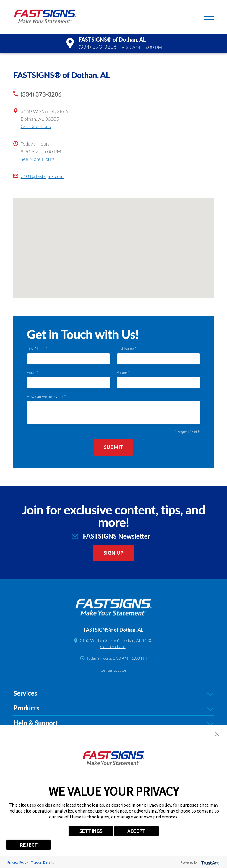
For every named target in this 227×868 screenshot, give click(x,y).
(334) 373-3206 (98, 47)
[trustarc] (210, 862)
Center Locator (113, 670)
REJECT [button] (29, 845)
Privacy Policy (18, 862)
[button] (209, 17)
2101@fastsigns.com (42, 176)
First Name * (37, 349)
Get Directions (36, 126)
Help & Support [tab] (113, 723)
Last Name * (127, 349)
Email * (33, 373)
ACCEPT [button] (136, 831)
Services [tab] (113, 694)
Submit (113, 447)
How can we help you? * (46, 397)
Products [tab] (113, 708)
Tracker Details (42, 862)
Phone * (123, 373)
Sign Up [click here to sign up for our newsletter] (114, 553)
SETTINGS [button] (91, 831)
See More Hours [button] (38, 159)
